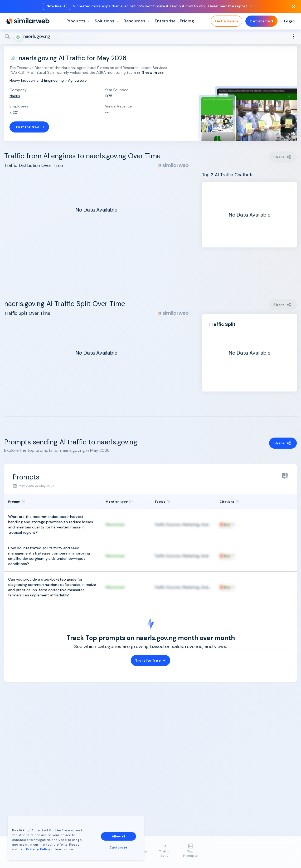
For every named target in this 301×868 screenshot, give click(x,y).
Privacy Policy (38, 849)
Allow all (118, 836)
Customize (118, 847)
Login (289, 21)
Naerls (15, 96)
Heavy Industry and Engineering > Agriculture (48, 80)
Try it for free (29, 127)
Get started (261, 21)
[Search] (150, 37)
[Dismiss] (294, 6)
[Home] (28, 21)
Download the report (230, 6)
